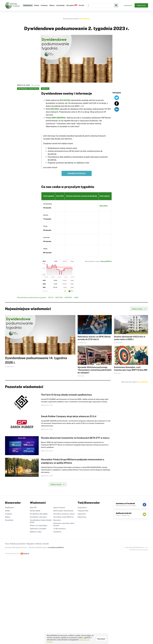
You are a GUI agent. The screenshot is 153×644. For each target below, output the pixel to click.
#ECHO (51, 297)
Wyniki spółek (35, 511)
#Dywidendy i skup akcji (28, 89)
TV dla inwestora (59, 529)
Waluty (52, 5)
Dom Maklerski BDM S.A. (56, 548)
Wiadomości (28, 5)
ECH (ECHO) (65, 100)
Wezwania (57, 520)
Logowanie (128, 5)
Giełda (37, 5)
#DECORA (59, 297)
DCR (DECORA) (52, 109)
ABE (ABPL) (104, 206)
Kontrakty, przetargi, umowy (64, 514)
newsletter (57, 532)
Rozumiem (101, 639)
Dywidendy (61, 5)
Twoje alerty (82, 508)
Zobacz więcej (139, 309)
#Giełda (45, 89)
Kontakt (46, 544)
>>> (83, 106)
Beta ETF (33, 508)
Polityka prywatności (18, 544)
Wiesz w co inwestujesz (39, 525)
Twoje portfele (83, 511)
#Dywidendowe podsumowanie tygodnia (32, 297)
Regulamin (31, 544)
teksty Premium (59, 508)
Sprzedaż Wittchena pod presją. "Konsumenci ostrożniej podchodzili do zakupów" (95, 370)
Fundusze (44, 5)
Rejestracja (141, 5)
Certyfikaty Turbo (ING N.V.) (63, 517)
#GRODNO (68, 297)
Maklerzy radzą (36, 532)
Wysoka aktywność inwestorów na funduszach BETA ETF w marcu (75, 438)
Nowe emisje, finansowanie (63, 511)
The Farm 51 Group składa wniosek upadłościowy (66, 395)
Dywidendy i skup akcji (38, 517)
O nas (7, 544)
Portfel (81, 5)
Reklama (39, 544)
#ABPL (76, 297)
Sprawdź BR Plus (85, 19)
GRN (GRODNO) (59, 118)
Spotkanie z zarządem (38, 529)
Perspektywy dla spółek (39, 514)
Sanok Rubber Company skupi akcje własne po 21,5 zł (69, 416)
